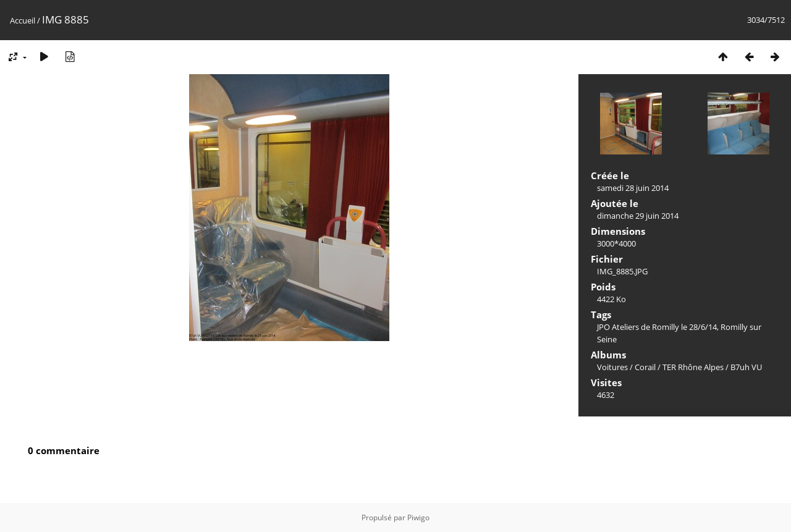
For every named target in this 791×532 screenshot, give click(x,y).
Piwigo (418, 517)
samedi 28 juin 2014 (633, 188)
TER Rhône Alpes (693, 367)
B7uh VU (746, 367)
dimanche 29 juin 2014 (638, 216)
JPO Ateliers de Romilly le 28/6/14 (657, 327)
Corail (645, 367)
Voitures (612, 367)
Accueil (23, 20)
